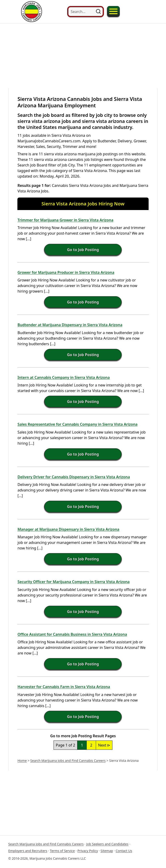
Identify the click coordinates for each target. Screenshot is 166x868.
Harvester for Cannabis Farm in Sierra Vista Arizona (64, 687)
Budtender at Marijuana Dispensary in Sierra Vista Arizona (70, 325)
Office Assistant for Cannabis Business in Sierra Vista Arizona (72, 634)
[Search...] (86, 12)
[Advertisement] (83, 56)
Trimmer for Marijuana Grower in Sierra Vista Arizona (65, 220)
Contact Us (124, 851)
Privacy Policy (88, 851)
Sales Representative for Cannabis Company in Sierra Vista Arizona (77, 424)
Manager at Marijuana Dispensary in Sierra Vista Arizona (68, 529)
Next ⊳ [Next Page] (104, 745)
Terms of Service (62, 851)
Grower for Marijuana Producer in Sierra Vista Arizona (66, 272)
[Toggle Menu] (113, 11)
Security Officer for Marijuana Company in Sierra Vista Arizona (73, 582)
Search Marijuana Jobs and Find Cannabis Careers (68, 761)
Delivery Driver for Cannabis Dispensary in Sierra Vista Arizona (74, 477)
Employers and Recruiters (28, 851)
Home (22, 761)
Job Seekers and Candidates (107, 844)
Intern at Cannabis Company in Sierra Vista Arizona (64, 377)
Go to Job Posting (83, 250)
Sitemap (107, 851)
